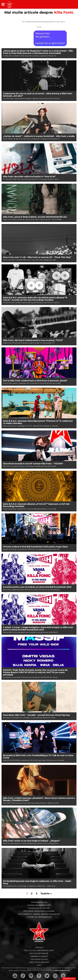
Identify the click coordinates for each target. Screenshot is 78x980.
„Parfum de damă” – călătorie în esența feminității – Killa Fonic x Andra (39, 136)
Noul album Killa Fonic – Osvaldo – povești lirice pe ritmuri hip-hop (36, 715)
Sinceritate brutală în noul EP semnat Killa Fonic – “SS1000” (33, 464)
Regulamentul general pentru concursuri (39, 914)
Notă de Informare (39, 953)
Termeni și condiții (39, 956)
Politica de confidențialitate (39, 951)
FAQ (39, 965)
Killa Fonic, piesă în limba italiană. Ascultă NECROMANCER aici (35, 217)
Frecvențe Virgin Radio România (39, 911)
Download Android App (39, 905)
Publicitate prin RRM (39, 962)
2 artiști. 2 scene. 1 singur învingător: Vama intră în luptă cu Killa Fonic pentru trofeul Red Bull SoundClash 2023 (38, 629)
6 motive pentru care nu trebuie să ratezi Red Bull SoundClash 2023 (37, 587)
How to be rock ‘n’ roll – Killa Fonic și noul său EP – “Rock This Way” (37, 257)
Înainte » (46, 894)
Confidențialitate (69, 979)
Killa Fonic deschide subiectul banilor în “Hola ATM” (29, 177)
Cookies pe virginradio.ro (39, 917)
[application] (71, 4)
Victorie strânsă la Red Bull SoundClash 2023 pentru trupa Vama (35, 547)
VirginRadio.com (39, 902)
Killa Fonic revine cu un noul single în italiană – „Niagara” (31, 841)
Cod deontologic (39, 959)
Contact (39, 948)
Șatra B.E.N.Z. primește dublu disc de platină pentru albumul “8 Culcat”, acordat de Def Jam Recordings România (35, 299)
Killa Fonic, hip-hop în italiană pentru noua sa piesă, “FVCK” (33, 340)
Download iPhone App (39, 908)
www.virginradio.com (62, 971)
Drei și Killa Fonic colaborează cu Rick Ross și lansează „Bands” (35, 381)
